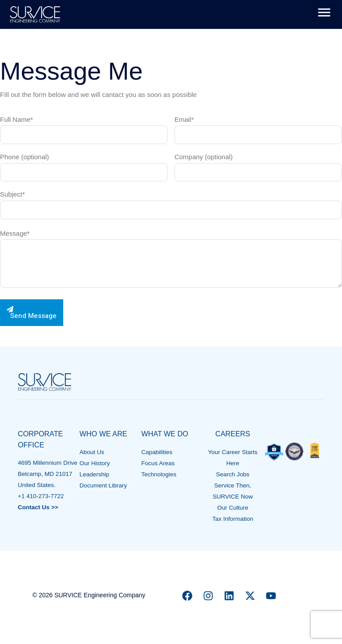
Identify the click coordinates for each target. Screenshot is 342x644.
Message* (171, 261)
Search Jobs (233, 474)
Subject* (171, 205)
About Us (92, 452)
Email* (258, 130)
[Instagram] (208, 596)
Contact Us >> (38, 507)
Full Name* (84, 130)
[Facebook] (187, 596)
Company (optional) (258, 167)
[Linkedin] (229, 596)
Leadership (95, 474)
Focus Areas (158, 463)
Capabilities (157, 452)
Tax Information (232, 519)
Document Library (104, 485)
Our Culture (233, 508)
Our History (95, 463)
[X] (250, 596)
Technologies (159, 474)
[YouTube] (271, 596)
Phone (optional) (84, 167)
